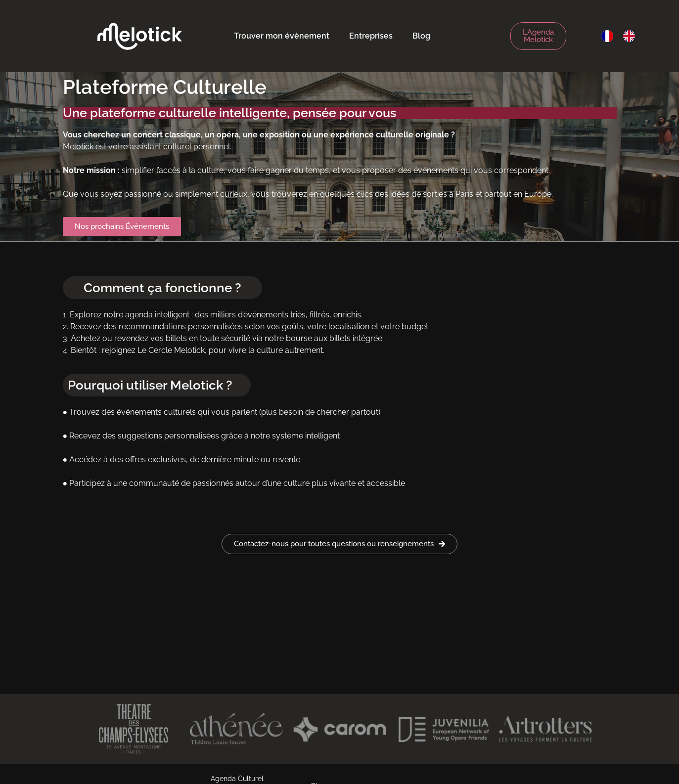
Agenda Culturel (237, 779)
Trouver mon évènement (282, 36)
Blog (421, 36)
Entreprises (371, 36)
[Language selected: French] (623, 36)
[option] (632, 36)
